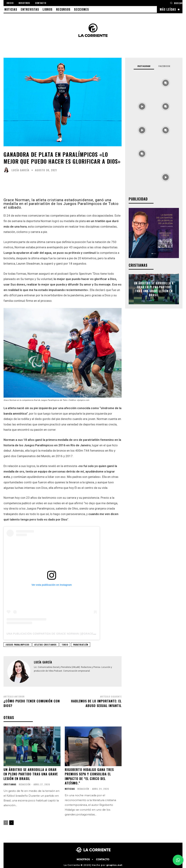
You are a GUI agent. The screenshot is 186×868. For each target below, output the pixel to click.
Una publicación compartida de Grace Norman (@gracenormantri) (59, 634)
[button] (176, 3)
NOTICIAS (70, 789)
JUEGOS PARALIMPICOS (17, 645)
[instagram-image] (142, 82)
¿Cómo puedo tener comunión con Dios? (32, 703)
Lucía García (20, 170)
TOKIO (65, 645)
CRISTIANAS (10, 784)
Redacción (25, 784)
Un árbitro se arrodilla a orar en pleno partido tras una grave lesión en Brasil (31, 774)
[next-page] (11, 823)
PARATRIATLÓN (81, 645)
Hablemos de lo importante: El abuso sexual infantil (96, 703)
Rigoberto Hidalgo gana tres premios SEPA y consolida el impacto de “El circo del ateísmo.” (89, 776)
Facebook (164, 66)
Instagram (144, 66)
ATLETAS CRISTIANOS (46, 645)
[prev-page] (6, 823)
